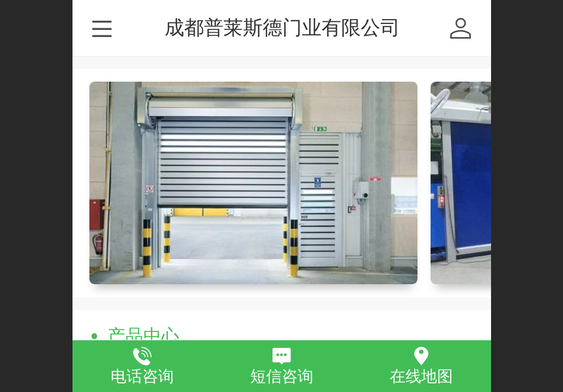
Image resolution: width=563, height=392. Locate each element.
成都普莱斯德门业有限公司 (282, 27)
